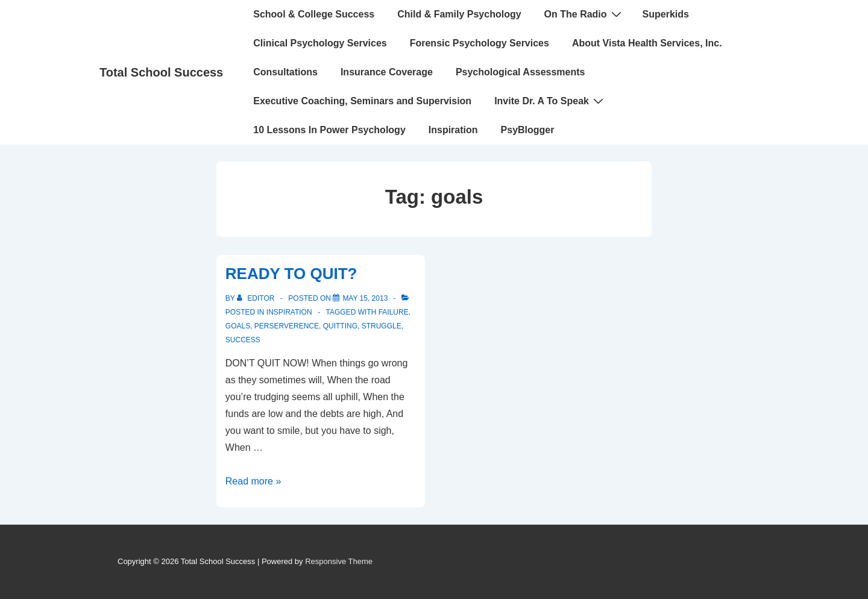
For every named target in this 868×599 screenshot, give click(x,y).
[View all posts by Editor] (257, 298)
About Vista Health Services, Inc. (647, 43)
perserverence (287, 326)
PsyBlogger (528, 130)
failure (394, 312)
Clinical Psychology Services (320, 43)
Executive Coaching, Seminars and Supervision (362, 101)
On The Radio (584, 14)
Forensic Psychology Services (480, 43)
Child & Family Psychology (459, 14)
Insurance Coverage (387, 72)
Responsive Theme (339, 561)
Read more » (253, 481)
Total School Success (161, 72)
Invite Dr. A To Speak (550, 101)
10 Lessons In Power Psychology (329, 130)
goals (238, 326)
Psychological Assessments (520, 72)
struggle (382, 326)
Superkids (666, 14)
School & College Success (314, 14)
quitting (340, 326)
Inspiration (453, 130)
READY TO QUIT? (291, 274)
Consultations (285, 72)
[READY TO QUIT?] (365, 298)
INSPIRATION (289, 312)
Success (243, 340)
